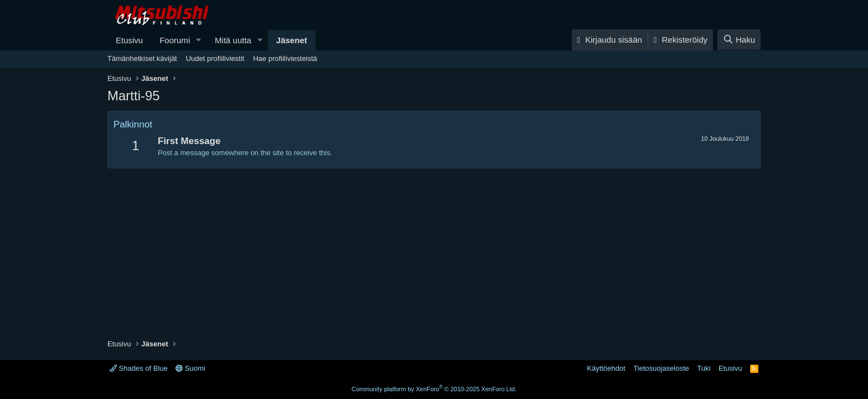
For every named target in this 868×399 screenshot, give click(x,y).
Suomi (190, 368)
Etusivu (129, 40)
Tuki (704, 368)
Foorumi (175, 40)
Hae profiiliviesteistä (285, 58)
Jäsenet (292, 40)
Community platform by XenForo (434, 389)
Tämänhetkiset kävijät (142, 58)
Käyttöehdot (606, 368)
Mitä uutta (233, 40)
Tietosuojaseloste (661, 368)
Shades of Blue (139, 368)
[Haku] (739, 40)
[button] (199, 40)
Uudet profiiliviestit (215, 58)
